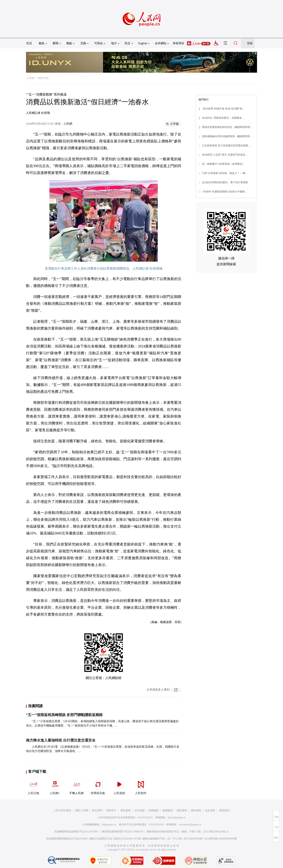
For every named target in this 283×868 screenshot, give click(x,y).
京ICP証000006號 (193, 839)
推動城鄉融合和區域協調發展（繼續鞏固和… (227, 136)
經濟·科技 (43, 78)
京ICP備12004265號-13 (216, 832)
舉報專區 (178, 43)
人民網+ (55, 786)
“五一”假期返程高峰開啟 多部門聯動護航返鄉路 (64, 715)
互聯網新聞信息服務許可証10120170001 (76, 832)
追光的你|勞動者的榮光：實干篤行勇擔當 (225, 182)
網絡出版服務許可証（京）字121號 (162, 839)
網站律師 (196, 810)
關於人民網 (82, 810)
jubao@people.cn (177, 817)
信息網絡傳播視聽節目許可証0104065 (67, 839)
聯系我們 (224, 810)
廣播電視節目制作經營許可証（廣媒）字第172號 (174, 832)
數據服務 (168, 810)
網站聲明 (182, 810)
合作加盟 (140, 810)
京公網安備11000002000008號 (221, 839)
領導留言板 (98, 786)
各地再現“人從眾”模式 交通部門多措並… (225, 155)
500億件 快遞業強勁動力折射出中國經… (225, 192)
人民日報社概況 (62, 810)
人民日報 (33, 786)
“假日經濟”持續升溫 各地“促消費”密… (223, 109)
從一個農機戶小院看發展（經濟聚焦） (223, 164)
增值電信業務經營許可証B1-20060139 (122, 832)
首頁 (29, 43)
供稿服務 (154, 810)
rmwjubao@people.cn (190, 825)
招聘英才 (111, 810)
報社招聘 (97, 810)
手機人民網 (76, 786)
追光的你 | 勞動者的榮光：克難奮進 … (223, 118)
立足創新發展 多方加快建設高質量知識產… (226, 146)
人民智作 (141, 786)
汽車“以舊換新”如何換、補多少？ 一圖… (225, 173)
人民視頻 (119, 786)
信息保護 (210, 810)
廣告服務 (125, 810)
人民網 (30, 78)
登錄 (250, 43)
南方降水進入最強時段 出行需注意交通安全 (61, 740)
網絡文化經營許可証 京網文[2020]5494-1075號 (115, 839)
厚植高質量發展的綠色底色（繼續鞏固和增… (227, 127)
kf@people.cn (109, 825)
